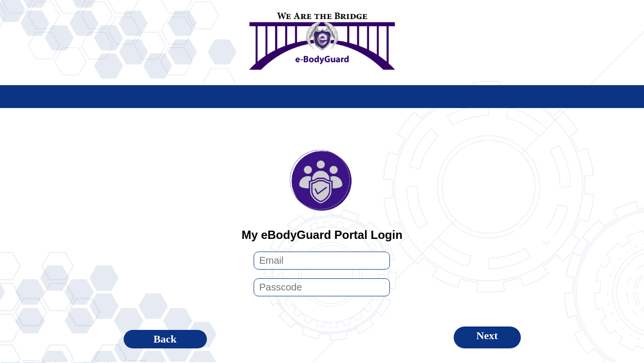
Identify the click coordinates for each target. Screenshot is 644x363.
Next (487, 336)
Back (165, 339)
